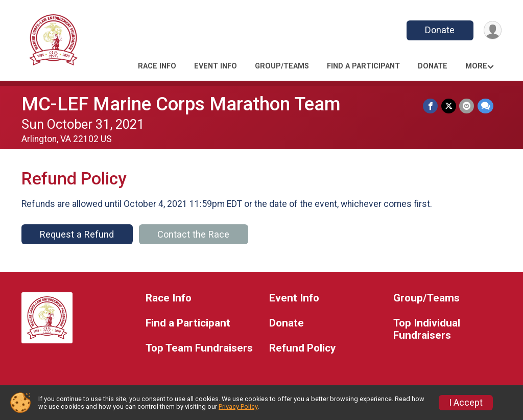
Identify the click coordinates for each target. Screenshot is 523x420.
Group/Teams (282, 66)
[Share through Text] (485, 106)
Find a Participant (363, 66)
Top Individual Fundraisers (427, 329)
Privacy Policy (238, 406)
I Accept (466, 403)
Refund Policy (302, 348)
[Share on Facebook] (431, 106)
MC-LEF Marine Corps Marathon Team (181, 104)
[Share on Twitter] (449, 106)
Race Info (157, 66)
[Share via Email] (467, 106)
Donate (439, 30)
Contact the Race (193, 234)
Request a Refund (77, 234)
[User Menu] (492, 30)
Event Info (216, 66)
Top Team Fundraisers (199, 348)
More (476, 66)
